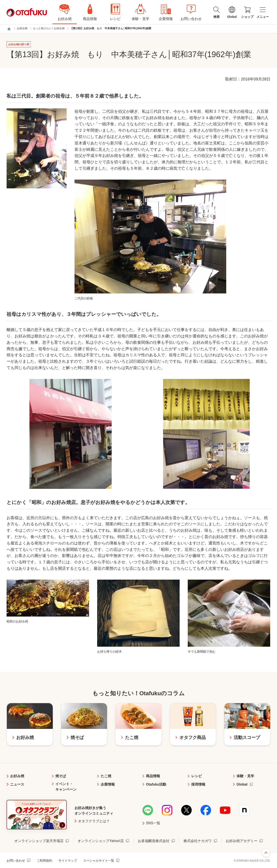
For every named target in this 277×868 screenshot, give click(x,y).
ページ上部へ (266, 853)
